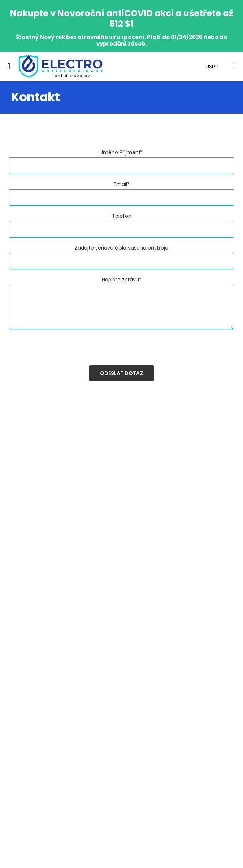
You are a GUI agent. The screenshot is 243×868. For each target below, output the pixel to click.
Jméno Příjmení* (121, 152)
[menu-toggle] (9, 66)
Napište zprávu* (122, 280)
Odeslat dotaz (121, 373)
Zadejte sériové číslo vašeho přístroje (121, 248)
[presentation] (64, 351)
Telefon (122, 216)
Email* (122, 184)
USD (211, 66)
